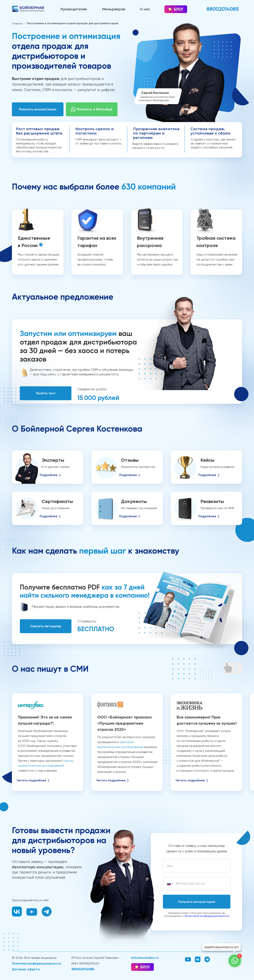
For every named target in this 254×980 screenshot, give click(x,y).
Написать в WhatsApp (95, 109)
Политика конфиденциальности (37, 963)
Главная (17, 23)
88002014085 (83, 969)
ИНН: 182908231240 (85, 963)
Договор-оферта (26, 969)
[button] (38, 109)
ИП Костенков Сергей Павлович (95, 958)
